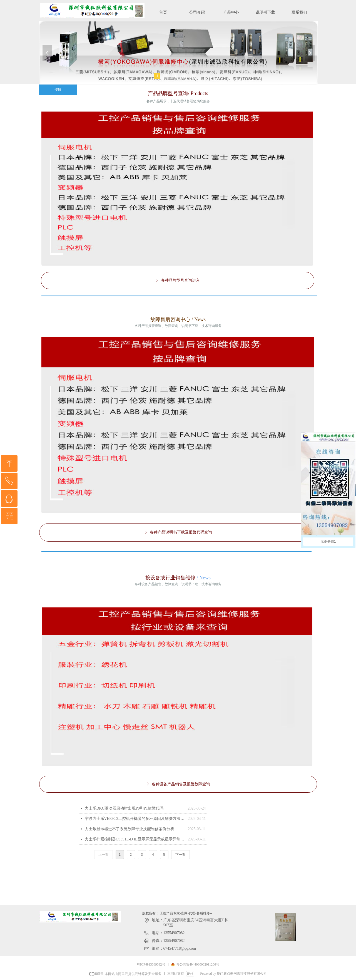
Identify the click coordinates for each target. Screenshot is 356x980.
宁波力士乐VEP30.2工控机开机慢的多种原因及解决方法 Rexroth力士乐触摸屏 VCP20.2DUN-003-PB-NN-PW (135, 819)
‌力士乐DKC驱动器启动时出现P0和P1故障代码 (124, 808)
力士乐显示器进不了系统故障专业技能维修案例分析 (130, 829)
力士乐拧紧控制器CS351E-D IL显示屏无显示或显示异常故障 (135, 839)
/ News (203, 578)
